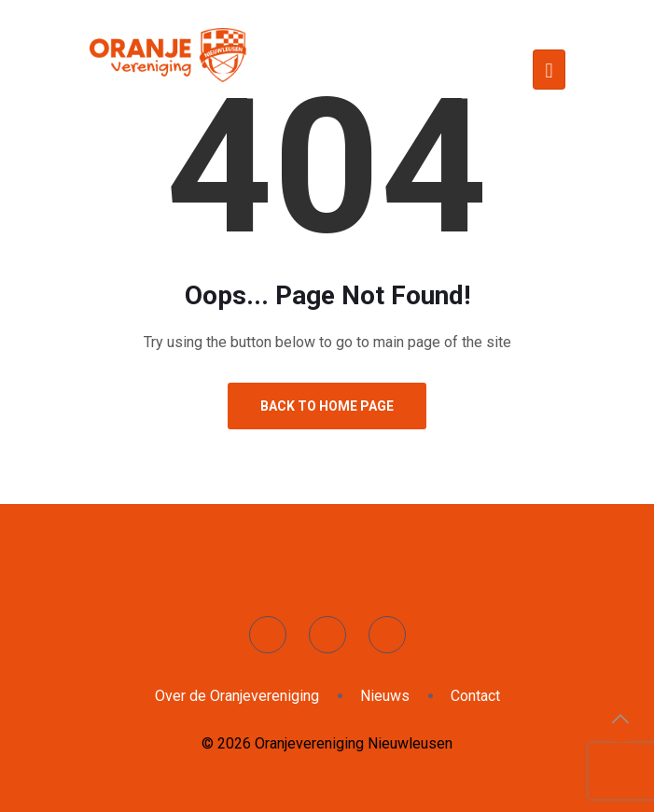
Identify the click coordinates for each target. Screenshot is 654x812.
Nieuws (385, 696)
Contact (475, 696)
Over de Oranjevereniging (237, 696)
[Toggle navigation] (549, 70)
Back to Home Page (327, 406)
